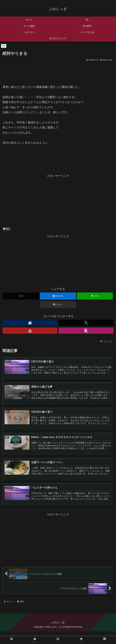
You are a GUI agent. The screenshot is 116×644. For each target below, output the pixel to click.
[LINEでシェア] (95, 296)
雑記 (7, 229)
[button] (58, 305)
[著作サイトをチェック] (30, 323)
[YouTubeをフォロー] (30, 331)
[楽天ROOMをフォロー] (86, 331)
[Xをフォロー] (86, 323)
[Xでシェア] (21, 296)
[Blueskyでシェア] (58, 296)
